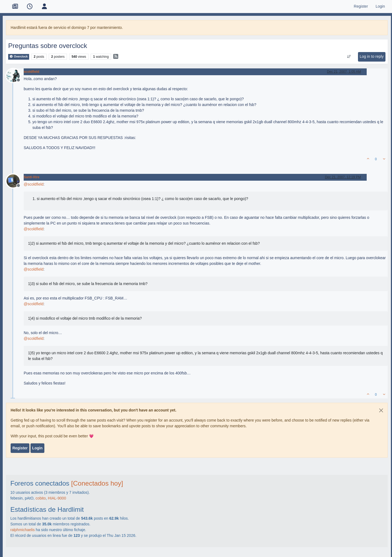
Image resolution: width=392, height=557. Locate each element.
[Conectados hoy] (97, 483)
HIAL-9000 (57, 498)
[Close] (381, 410)
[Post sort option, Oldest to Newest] (349, 57)
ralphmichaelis (22, 530)
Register (20, 448)
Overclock (19, 57)
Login (37, 448)
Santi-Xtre (32, 177)
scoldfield (31, 72)
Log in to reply (372, 56)
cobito (41, 498)
